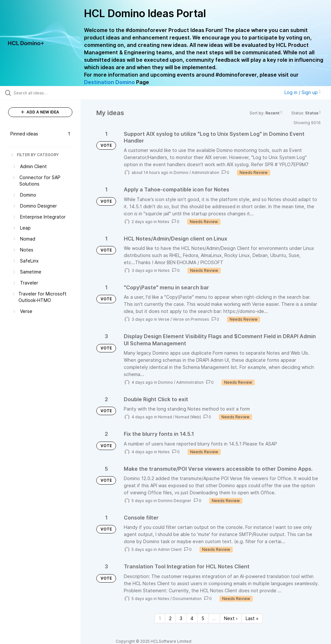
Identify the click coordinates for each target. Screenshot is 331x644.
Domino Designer (175, 501)
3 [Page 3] (181, 618)
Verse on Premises (191, 319)
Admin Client (170, 549)
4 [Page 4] (192, 618)
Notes (164, 222)
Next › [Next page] (231, 618)
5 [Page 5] (203, 618)
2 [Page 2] (170, 618)
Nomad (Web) (188, 417)
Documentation (187, 599)
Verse (164, 319)
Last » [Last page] (252, 618)
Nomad (165, 417)
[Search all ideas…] (44, 93)
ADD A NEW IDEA (40, 112)
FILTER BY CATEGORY (35, 155)
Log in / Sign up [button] (303, 92)
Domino (181, 172)
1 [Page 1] (160, 618)
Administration (205, 172)
